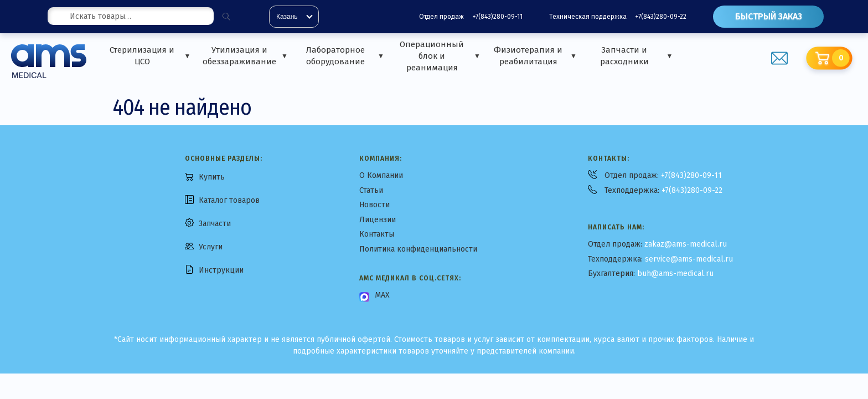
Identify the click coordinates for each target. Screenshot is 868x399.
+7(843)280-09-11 (497, 17)
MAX (382, 295)
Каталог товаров (229, 200)
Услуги (211, 247)
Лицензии (378, 220)
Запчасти (215, 224)
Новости (374, 205)
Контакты (377, 234)
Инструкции (221, 270)
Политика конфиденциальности (418, 249)
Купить (212, 177)
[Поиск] (226, 17)
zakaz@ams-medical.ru (686, 244)
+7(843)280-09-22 (661, 17)
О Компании (381, 175)
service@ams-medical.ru (689, 259)
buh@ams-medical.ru (675, 273)
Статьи (371, 190)
